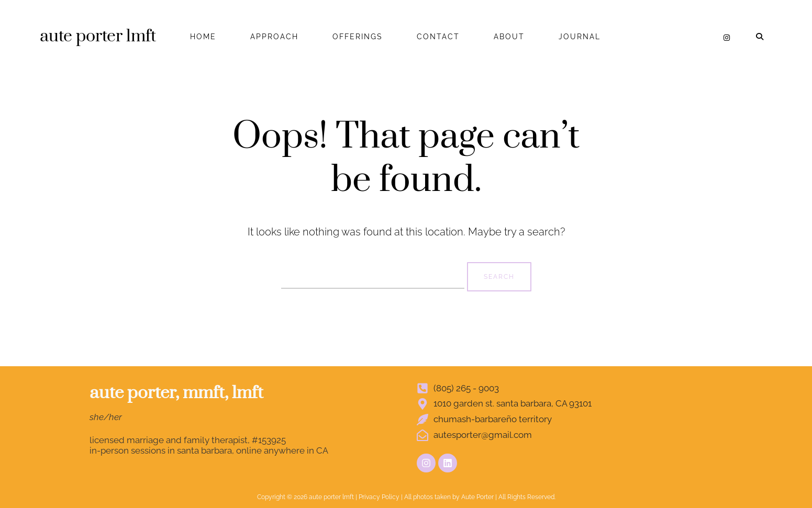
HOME (203, 37)
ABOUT (509, 37)
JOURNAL (580, 37)
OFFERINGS (358, 37)
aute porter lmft (98, 36)
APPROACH (274, 37)
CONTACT (438, 37)
